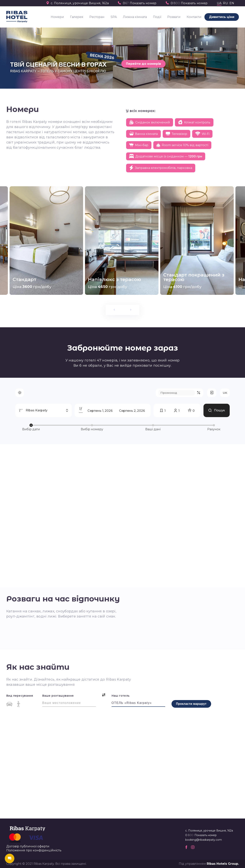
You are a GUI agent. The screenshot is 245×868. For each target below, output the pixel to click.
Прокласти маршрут (191, 704)
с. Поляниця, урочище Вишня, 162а (80, 3)
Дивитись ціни (222, 17)
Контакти (194, 17)
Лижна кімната (135, 17)
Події (157, 17)
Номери (57, 17)
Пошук (217, 392)
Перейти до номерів (143, 64)
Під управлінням (209, 864)
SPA (114, 17)
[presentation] (114, 310)
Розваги (174, 17)
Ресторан (97, 17)
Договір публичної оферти (28, 846)
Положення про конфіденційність (34, 850)
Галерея (77, 17)
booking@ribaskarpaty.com (204, 840)
